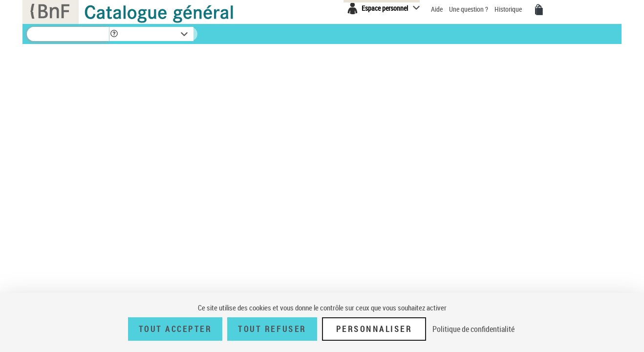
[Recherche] (68, 34)
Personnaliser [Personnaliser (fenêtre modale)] (374, 329)
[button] (114, 34)
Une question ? (469, 9)
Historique (509, 9)
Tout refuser (272, 329)
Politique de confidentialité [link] (473, 329)
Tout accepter (175, 329)
